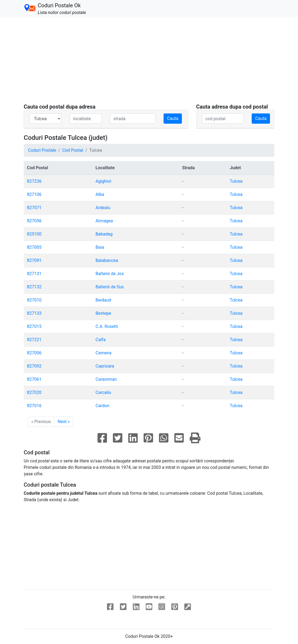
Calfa (101, 340)
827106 (34, 194)
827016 (34, 406)
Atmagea (104, 221)
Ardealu (103, 208)
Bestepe (103, 313)
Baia (100, 247)
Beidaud (103, 300)
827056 (34, 221)
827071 (34, 208)
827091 (34, 260)
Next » (64, 422)
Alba (100, 194)
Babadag (104, 234)
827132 (34, 287)
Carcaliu (103, 392)
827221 (34, 340)
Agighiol (103, 181)
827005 (34, 247)
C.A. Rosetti (107, 326)
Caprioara (105, 366)
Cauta (173, 118)
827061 (34, 379)
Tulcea (236, 181)
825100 (34, 234)
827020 (34, 392)
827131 (34, 274)
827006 (34, 353)
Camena (104, 353)
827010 (34, 300)
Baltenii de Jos (110, 274)
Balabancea (107, 260)
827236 (34, 181)
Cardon (103, 406)
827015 (34, 326)
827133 (34, 313)
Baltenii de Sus (110, 287)
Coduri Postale (42, 150)
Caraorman (106, 379)
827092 (34, 366)
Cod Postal (73, 150)
